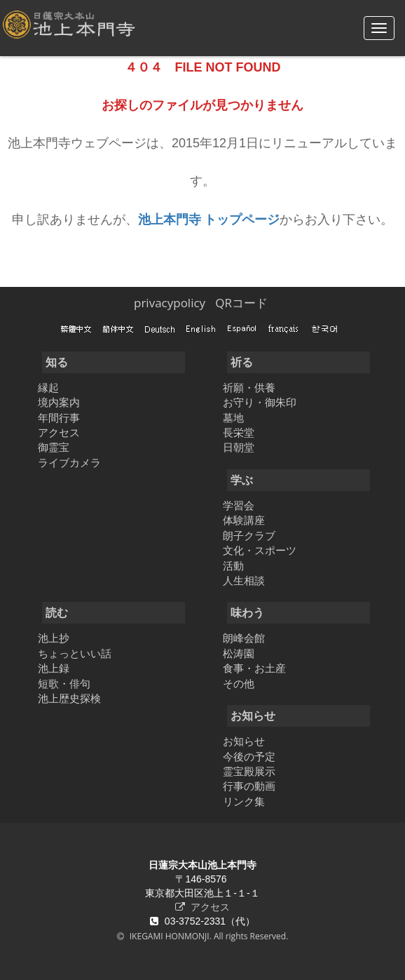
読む (57, 612)
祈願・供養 (249, 387)
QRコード (241, 303)
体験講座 (244, 520)
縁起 (48, 387)
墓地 (233, 417)
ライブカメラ (69, 462)
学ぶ (242, 480)
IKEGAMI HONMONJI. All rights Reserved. (208, 936)
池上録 (54, 668)
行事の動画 (249, 786)
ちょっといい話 (75, 653)
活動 (233, 565)
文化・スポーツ (260, 550)
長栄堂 (239, 432)
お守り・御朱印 (260, 402)
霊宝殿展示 (249, 771)
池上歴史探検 (69, 698)
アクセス (59, 432)
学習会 (239, 505)
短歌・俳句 (64, 683)
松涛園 (239, 653)
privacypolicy (170, 303)
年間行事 (59, 417)
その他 (239, 683)
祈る (242, 362)
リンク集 (244, 801)
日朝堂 (239, 447)
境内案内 (59, 402)
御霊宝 (54, 447)
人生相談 (244, 580)
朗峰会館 (244, 638)
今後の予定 (249, 756)
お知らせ (253, 716)
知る (57, 362)
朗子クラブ (249, 535)
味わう (247, 612)
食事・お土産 (254, 668)
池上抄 (54, 638)
